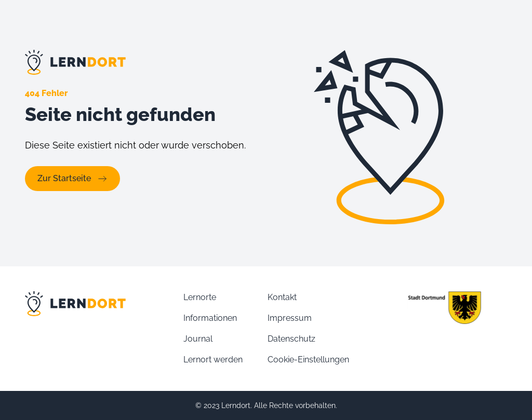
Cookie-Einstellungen (308, 360)
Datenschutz (291, 339)
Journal (198, 339)
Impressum (290, 318)
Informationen (210, 318)
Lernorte (200, 297)
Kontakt (282, 297)
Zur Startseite (72, 179)
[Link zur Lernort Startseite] (140, 62)
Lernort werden (213, 360)
